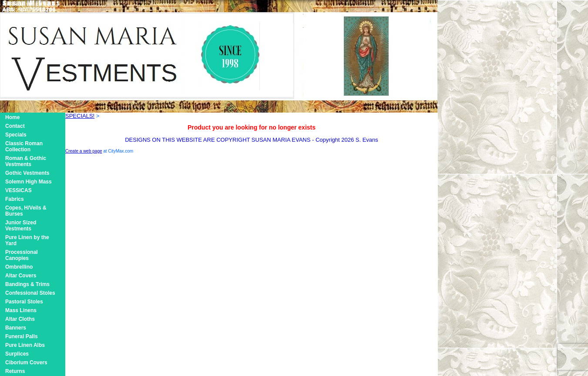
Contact (15, 126)
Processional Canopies (22, 255)
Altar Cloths (20, 319)
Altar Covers (21, 276)
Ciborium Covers (26, 363)
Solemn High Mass (29, 182)
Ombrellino (19, 267)
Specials (16, 135)
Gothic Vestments (27, 173)
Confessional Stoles (30, 293)
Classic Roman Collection (24, 146)
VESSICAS (18, 190)
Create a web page (84, 151)
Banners (16, 328)
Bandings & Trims (27, 284)
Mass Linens (21, 310)
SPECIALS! (80, 116)
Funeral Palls (22, 336)
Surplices (17, 354)
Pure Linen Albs (25, 345)
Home (12, 117)
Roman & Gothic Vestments (26, 161)
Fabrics (15, 199)
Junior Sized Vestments (21, 226)
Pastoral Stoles (24, 302)
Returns (15, 371)
